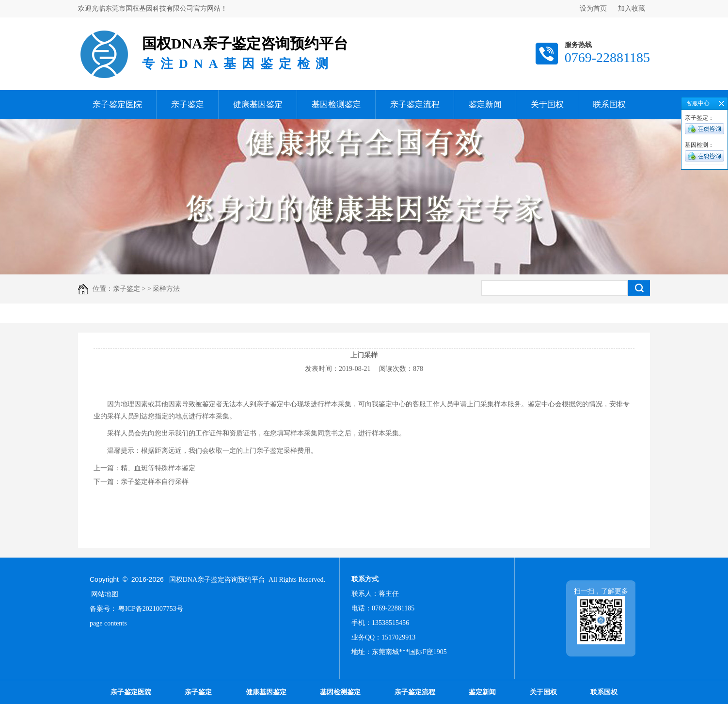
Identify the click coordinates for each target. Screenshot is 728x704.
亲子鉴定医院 (117, 104)
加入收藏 (632, 8)
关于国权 (547, 104)
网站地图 (105, 594)
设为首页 (593, 8)
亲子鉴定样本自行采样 (155, 482)
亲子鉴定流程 (415, 104)
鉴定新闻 (485, 104)
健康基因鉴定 (258, 104)
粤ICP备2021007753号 (151, 609)
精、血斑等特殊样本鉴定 (158, 468)
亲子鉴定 (188, 104)
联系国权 (609, 104)
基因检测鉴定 (336, 104)
